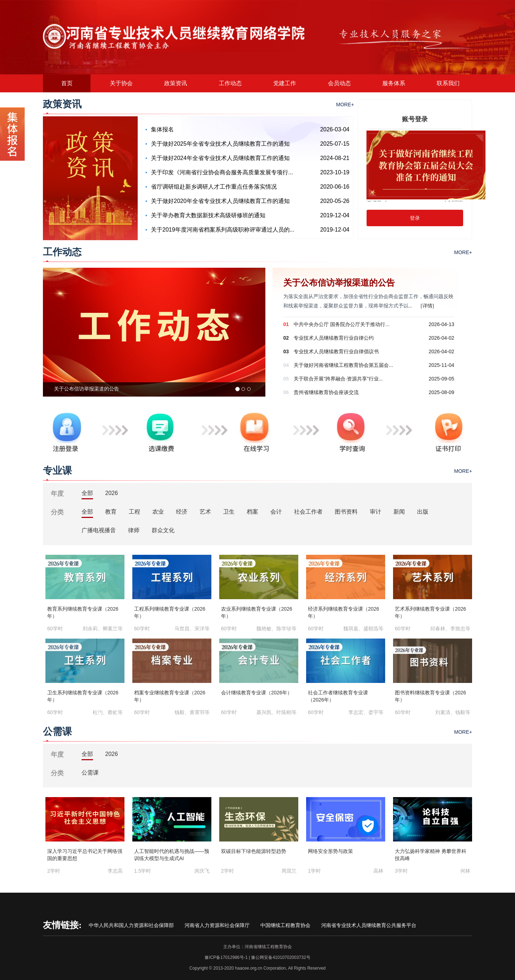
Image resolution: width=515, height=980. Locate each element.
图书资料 (346, 512)
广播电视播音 (99, 530)
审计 (376, 512)
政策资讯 (176, 83)
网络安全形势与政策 (330, 851)
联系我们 (448, 83)
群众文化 (163, 530)
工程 (134, 512)
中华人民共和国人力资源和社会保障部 (131, 925)
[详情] (427, 306)
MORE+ (345, 105)
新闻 (399, 512)
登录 (415, 218)
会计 (276, 512)
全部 (87, 493)
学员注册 (453, 199)
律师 (134, 530)
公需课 (90, 773)
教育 (111, 512)
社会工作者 (308, 512)
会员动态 (339, 83)
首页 (67, 83)
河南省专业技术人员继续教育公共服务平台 (369, 925)
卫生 (229, 512)
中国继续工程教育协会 (285, 925)
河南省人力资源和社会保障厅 (217, 925)
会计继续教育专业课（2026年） (257, 693)
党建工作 (285, 83)
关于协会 (121, 83)
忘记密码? (378, 199)
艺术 (205, 512)
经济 (182, 512)
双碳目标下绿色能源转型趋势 (254, 851)
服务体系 (394, 83)
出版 (423, 512)
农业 (158, 512)
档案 (252, 512)
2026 (112, 493)
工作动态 (230, 83)
